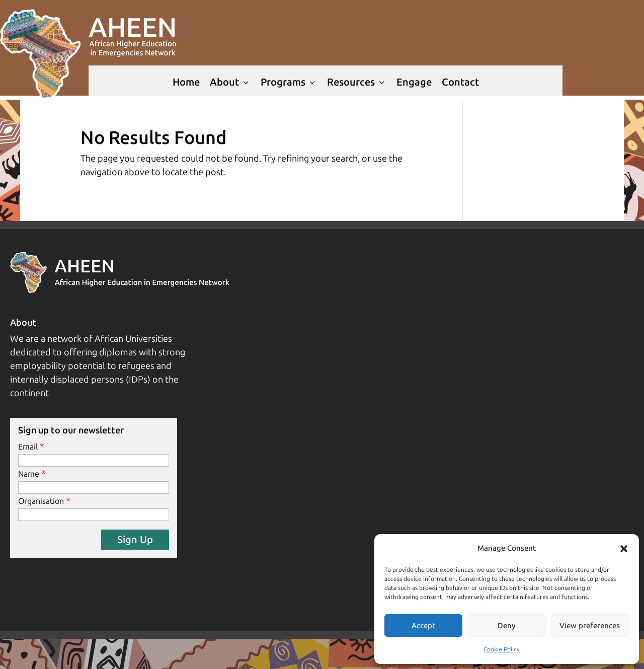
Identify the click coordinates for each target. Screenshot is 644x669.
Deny (507, 626)
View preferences (590, 626)
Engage (414, 82)
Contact (460, 82)
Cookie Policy (502, 649)
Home (186, 82)
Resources (357, 82)
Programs (289, 82)
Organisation (41, 501)
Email (28, 447)
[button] (624, 549)
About (230, 82)
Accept (423, 626)
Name (29, 474)
